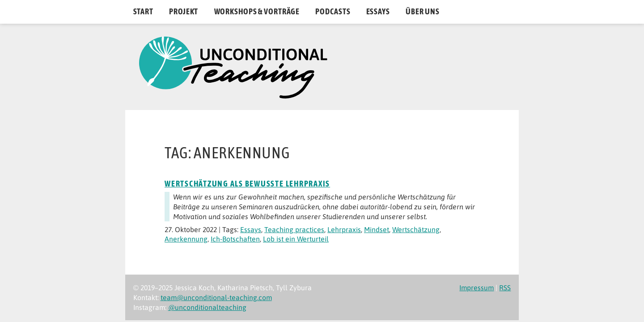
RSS (505, 288)
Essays (378, 12)
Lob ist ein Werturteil (296, 239)
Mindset (377, 229)
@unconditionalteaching (207, 307)
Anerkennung (186, 239)
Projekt (184, 12)
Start (143, 12)
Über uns (423, 12)
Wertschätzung (416, 229)
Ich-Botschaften (235, 239)
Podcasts (333, 12)
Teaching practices (294, 229)
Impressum (477, 288)
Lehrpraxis (344, 229)
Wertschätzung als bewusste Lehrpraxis (247, 184)
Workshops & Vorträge (257, 12)
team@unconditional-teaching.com (216, 297)
